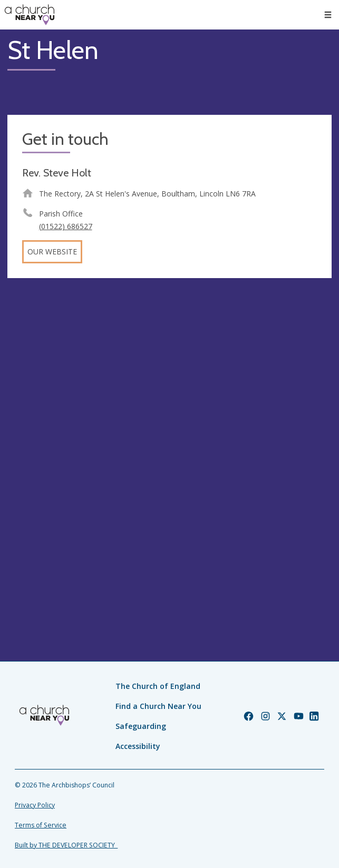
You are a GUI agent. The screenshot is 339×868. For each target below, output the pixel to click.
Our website (52, 251)
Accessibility (138, 746)
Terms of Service (41, 825)
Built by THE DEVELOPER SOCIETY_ (66, 845)
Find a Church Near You (158, 706)
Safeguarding (141, 726)
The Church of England (158, 686)
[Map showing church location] (169, 447)
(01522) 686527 (66, 226)
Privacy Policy (35, 805)
